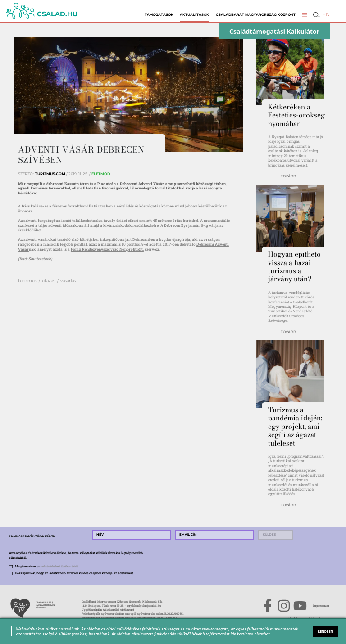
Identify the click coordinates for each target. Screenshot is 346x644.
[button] (304, 15)
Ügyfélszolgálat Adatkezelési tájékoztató (108, 610)
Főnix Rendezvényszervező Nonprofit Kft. (107, 249)
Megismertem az (46, 566)
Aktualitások (194, 15)
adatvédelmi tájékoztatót (60, 566)
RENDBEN (326, 631)
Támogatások (159, 15)
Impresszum (321, 606)
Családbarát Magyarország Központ (256, 15)
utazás (48, 281)
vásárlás (68, 281)
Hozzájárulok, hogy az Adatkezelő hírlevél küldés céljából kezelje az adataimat (74, 573)
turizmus (27, 281)
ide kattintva (242, 634)
